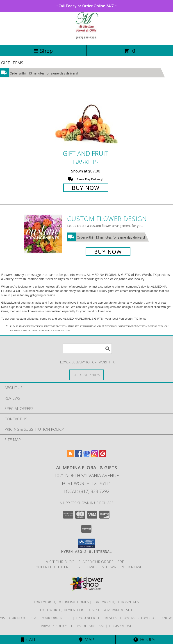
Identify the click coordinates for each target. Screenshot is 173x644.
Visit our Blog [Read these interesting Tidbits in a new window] (61, 562)
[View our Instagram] (95, 456)
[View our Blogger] (70, 456)
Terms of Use (120, 626)
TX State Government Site (110, 610)
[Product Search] (87, 349)
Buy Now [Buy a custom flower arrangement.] (108, 252)
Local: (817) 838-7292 (86, 491)
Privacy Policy (54, 626)
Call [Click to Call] (29, 640)
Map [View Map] (86, 640)
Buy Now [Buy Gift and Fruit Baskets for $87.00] (86, 188)
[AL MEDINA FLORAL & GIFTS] (87, 39)
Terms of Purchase (88, 626)
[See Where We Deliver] (86, 375)
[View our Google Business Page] (86, 456)
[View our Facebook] (78, 456)
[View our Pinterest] (103, 456)
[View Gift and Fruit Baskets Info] (86, 118)
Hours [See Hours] (144, 640)
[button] (87, 543)
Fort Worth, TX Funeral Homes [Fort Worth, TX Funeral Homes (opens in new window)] (61, 602)
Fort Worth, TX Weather (62, 610)
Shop (43, 51)
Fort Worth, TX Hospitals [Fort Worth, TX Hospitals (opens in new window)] (116, 602)
